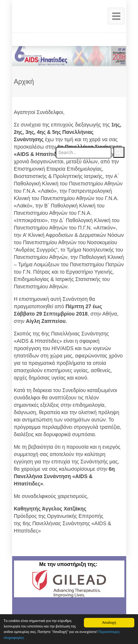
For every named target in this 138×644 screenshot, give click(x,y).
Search (119, 152)
